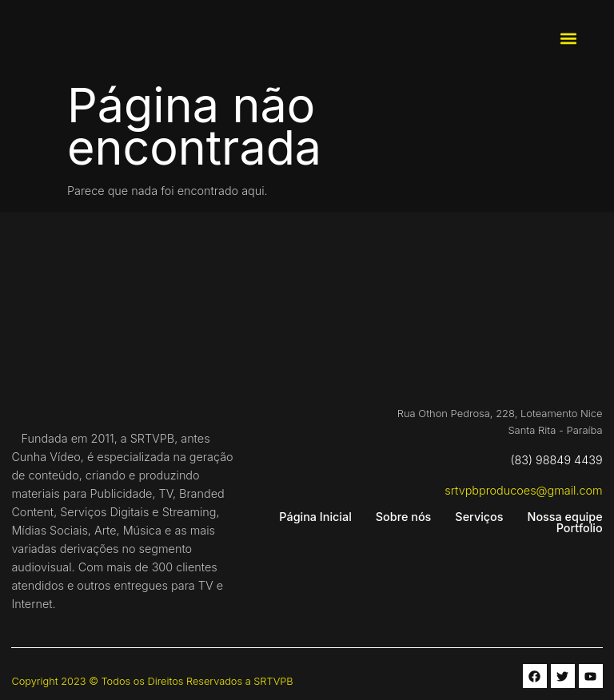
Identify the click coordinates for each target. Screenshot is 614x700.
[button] (568, 39)
